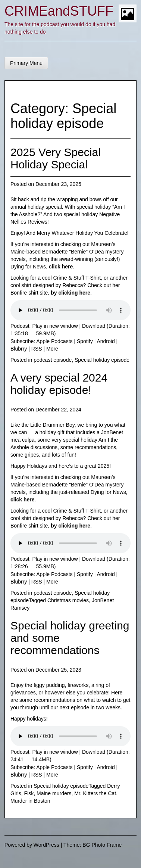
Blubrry (19, 349)
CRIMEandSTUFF (59, 11)
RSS (37, 349)
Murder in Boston (30, 801)
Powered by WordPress (32, 845)
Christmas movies (68, 600)
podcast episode (53, 360)
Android (106, 341)
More (52, 349)
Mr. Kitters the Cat (95, 793)
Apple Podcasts (54, 341)
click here (61, 267)
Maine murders (54, 793)
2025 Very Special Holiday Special (56, 158)
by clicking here (70, 293)
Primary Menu (26, 63)
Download (94, 326)
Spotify (85, 341)
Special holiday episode (102, 360)
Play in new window (55, 326)
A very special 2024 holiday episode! (59, 384)
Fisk (29, 793)
